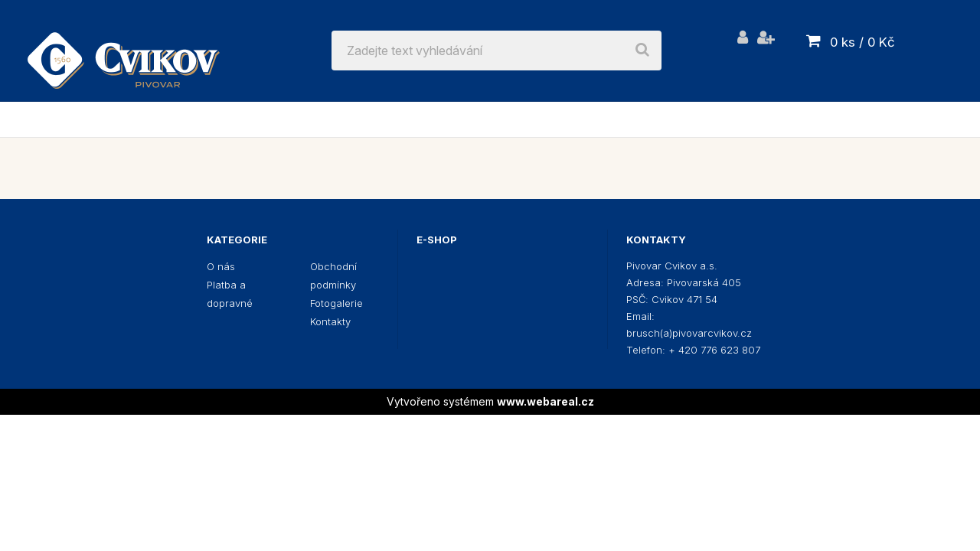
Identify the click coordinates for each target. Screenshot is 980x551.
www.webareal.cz (546, 401)
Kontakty (330, 321)
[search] (642, 51)
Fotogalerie (336, 303)
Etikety (848, 119)
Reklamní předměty (277, 119)
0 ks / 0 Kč (862, 42)
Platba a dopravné (230, 294)
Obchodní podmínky (333, 275)
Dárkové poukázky (606, 119)
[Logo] (124, 51)
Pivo (160, 119)
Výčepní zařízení (443, 119)
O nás (221, 266)
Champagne (748, 119)
